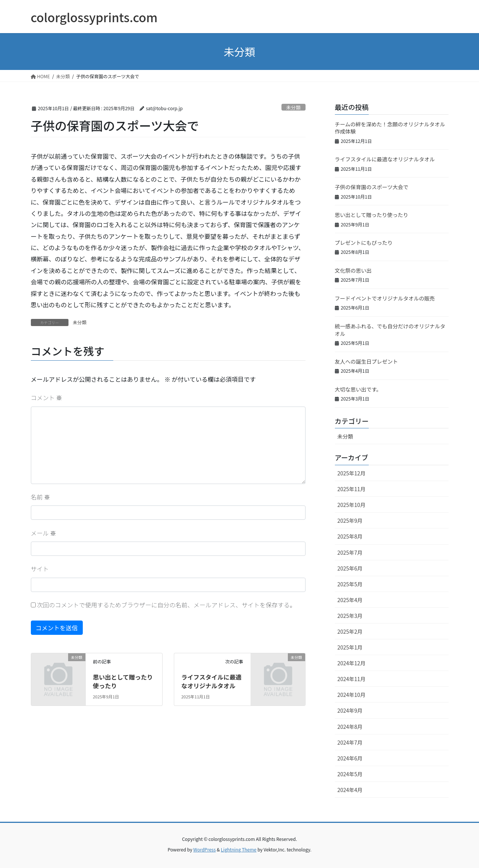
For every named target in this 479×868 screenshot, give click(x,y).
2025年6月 (350, 568)
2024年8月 (350, 727)
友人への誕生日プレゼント (366, 361)
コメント (47, 398)
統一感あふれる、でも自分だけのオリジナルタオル (390, 330)
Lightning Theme (239, 849)
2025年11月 (352, 489)
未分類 (293, 107)
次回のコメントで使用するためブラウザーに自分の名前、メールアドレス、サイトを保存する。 (166, 605)
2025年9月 (350, 520)
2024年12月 (352, 663)
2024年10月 (352, 695)
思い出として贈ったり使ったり (123, 681)
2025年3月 (350, 616)
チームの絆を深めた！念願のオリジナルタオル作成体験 (390, 128)
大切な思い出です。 (358, 389)
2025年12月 (352, 473)
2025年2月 (350, 631)
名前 (41, 497)
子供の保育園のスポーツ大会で (372, 187)
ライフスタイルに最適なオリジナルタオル (211, 681)
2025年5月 (350, 584)
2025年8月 (350, 536)
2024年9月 (350, 710)
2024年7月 (350, 742)
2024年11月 (352, 679)
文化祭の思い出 (353, 270)
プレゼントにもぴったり (364, 243)
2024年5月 (350, 774)
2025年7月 (350, 552)
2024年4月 (350, 790)
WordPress (205, 849)
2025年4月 (350, 600)
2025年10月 (352, 505)
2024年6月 (350, 758)
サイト (40, 569)
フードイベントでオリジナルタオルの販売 (385, 298)
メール (44, 533)
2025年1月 (350, 647)
